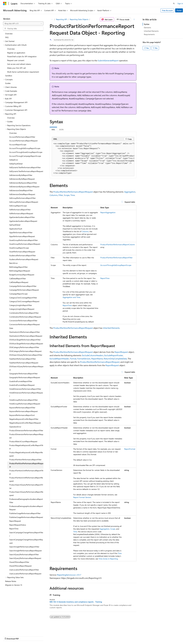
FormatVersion (84, 359)
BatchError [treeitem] (13, 263)
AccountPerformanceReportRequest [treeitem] (23, 141)
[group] (93, 159)
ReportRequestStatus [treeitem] (18, 525)
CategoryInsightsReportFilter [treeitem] (21, 305)
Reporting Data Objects (79, 19)
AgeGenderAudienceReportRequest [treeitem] (23, 221)
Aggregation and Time (71, 297)
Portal (179, 10)
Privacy (56, 636)
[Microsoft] (5, 3)
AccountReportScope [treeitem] (18, 145)
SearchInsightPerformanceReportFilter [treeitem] (24, 547)
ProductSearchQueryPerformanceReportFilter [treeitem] (26, 486)
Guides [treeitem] (8, 83)
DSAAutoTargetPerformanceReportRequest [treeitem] (26, 344)
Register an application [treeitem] (16, 53)
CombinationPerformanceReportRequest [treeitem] (25, 317)
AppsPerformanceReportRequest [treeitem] (22, 236)
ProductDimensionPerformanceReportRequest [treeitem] (26, 436)
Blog (35, 636)
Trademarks (107, 636)
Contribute (46, 636)
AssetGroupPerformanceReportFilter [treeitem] (24, 240)
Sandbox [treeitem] (9, 76)
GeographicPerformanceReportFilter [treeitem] (23, 374)
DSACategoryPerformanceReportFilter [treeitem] (24, 347)
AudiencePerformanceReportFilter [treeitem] (23, 255)
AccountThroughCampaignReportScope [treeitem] (25, 156)
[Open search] (174, 3)
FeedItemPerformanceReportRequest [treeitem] (24, 363)
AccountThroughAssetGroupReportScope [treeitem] (26, 152)
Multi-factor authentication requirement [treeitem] (23, 72)
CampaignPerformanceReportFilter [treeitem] (23, 286)
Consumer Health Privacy (74, 636)
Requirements (149, 34)
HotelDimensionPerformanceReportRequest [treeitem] (26, 394)
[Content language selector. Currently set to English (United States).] (15, 630)
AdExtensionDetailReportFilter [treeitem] (21, 190)
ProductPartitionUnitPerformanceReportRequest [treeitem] (26, 479)
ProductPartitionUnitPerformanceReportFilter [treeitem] (26, 472)
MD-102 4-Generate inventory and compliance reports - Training (76, 602)
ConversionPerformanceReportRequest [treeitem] (25, 324)
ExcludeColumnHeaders (93, 355)
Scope (67, 195)
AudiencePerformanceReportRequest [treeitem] (24, 259)
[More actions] (134, 19)
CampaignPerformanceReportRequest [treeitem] (24, 290)
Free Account (167, 10)
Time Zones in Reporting (108, 559)
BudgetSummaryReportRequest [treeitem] (22, 275)
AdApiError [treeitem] (14, 160)
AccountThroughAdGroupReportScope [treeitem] (25, 148)
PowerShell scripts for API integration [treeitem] (22, 56)
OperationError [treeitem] (15, 427)
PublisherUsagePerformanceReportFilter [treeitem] (25, 513)
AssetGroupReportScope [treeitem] (19, 248)
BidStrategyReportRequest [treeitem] (20, 271)
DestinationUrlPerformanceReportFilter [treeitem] (25, 332)
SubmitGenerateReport (108, 60)
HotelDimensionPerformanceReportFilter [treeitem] (25, 389)
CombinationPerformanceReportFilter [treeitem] (24, 313)
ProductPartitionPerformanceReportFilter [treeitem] (25, 460)
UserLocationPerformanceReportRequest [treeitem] (25, 574)
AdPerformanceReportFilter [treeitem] (20, 210)
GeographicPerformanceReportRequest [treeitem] (25, 377)
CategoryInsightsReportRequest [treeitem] (22, 309)
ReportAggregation (108, 212)
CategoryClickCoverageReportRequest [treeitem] (24, 301)
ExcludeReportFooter (114, 355)
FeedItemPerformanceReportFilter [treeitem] (23, 359)
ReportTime (67, 305)
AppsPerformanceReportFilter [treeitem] (21, 232)
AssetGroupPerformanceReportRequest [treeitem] (25, 244)
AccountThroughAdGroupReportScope (116, 265)
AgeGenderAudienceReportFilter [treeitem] (22, 217)
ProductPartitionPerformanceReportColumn (118, 244)
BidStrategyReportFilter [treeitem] (18, 267)
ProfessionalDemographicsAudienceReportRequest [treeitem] (26, 508)
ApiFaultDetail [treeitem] (15, 225)
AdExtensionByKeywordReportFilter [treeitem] (23, 183)
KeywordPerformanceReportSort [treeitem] (22, 415)
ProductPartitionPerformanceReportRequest (73, 192)
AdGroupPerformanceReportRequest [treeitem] (24, 202)
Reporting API (62, 19)
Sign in (180, 3)
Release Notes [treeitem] (11, 581)
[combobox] (23, 24)
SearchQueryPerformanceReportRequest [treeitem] (25, 558)
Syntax (147, 24)
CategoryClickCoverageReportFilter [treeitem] (23, 298)
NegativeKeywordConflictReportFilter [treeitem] (24, 419)
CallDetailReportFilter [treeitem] (18, 278)
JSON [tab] (61, 130)
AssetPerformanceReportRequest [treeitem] (22, 252)
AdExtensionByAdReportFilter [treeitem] (21, 175)
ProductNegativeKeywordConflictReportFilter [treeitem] (26, 447)
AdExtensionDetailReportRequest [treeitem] (22, 194)
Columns (54, 195)
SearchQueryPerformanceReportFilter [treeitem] (24, 554)
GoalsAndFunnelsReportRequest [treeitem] (22, 385)
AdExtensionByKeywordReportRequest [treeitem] (24, 187)
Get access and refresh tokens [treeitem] (19, 64)
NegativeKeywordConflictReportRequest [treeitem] (25, 423)
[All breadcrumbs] (52, 19)
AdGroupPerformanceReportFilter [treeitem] (22, 198)
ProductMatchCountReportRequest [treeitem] (23, 441)
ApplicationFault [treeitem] (16, 229)
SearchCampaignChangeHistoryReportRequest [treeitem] (26, 541)
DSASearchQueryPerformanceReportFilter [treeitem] (26, 355)
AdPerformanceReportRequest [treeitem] (21, 213)
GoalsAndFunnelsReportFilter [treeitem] (21, 381)
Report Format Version (82, 497)
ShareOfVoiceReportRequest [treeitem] (20, 566)
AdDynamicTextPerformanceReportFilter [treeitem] (25, 167)
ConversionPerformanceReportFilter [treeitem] (23, 321)
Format (73, 359)
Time (73, 195)
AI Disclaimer (8, 636)
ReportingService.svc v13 (68, 575)
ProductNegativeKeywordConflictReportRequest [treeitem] (26, 454)
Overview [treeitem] (9, 34)
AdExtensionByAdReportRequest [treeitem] (22, 179)
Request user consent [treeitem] (16, 60)
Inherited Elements (111, 328)
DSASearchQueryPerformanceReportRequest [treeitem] (26, 368)
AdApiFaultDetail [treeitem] (16, 164)
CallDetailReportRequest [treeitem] (19, 282)
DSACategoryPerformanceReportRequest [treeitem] (25, 351)
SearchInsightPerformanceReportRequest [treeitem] (26, 551)
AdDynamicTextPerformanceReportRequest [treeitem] (26, 171)
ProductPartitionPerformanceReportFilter (116, 258)
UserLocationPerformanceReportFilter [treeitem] (24, 570)
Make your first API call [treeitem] (16, 68)
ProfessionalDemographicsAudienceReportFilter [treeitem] (26, 501)
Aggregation (130, 192)
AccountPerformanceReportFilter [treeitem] (22, 137)
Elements (147, 27)
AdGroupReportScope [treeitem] (18, 206)
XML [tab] (53, 130)
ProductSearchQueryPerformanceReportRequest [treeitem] (26, 494)
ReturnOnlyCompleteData (115, 359)
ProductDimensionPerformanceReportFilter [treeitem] (26, 430)
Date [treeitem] (11, 328)
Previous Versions (23, 636)
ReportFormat (130, 449)
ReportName (97, 359)
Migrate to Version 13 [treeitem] (14, 585)
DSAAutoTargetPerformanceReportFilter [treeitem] (25, 340)
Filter (61, 195)
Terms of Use (94, 636)
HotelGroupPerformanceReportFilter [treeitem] (24, 400)
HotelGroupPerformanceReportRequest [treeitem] (25, 404)
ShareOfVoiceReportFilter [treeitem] (19, 562)
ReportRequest (121, 352)
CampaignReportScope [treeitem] (18, 294)
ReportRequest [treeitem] (15, 521)
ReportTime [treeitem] (14, 529)
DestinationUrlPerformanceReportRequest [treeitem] (26, 336)
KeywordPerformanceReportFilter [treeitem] (22, 408)
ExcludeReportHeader (59, 359)
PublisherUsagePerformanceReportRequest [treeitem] (26, 517)
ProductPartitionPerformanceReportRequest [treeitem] (26, 465)
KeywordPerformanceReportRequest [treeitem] (24, 411)
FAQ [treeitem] (7, 37)
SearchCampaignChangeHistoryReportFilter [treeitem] (26, 534)
